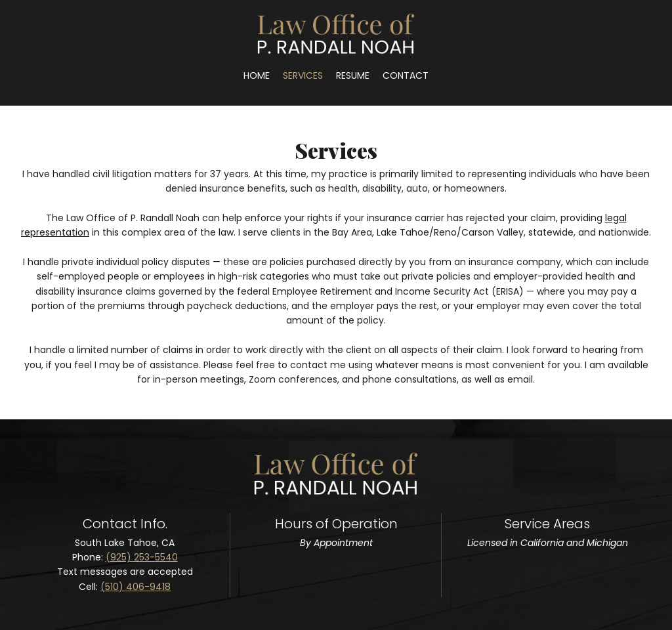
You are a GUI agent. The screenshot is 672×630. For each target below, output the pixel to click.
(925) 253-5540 (142, 557)
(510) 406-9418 (136, 587)
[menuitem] (257, 75)
